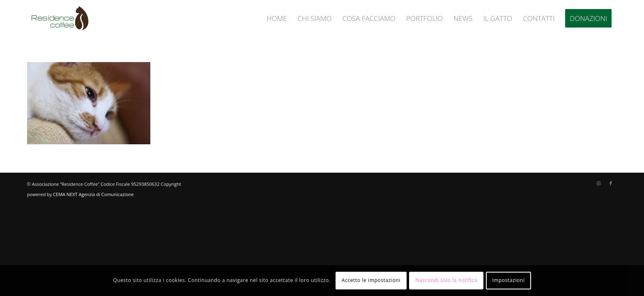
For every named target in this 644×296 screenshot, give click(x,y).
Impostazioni (508, 280)
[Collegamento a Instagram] (598, 183)
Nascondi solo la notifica (446, 280)
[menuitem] (277, 18)
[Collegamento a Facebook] (611, 183)
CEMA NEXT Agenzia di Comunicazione (93, 194)
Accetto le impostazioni (371, 280)
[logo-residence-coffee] (60, 18)
